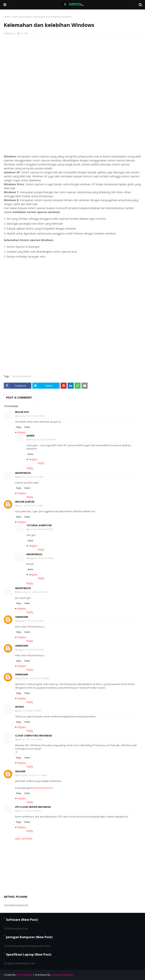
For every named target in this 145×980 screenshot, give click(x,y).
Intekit (20, 707)
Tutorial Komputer (22, 17)
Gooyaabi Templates (62, 975)
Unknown (22, 617)
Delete (27, 427)
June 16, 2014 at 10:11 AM (30, 506)
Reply (19, 427)
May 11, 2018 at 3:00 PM (29, 811)
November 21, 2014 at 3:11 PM (33, 592)
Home (7, 17)
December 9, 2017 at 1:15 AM (32, 775)
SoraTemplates (24, 975)
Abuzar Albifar (25, 502)
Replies (22, 432)
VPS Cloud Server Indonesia (33, 807)
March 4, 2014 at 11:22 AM (30, 477)
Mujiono (11, 33)
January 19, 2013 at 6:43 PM (42, 439)
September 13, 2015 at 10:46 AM (33, 678)
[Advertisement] (72, 67)
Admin (30, 436)
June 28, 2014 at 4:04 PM (41, 529)
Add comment (24, 839)
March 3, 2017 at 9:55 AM (30, 739)
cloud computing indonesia (34, 736)
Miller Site (22, 412)
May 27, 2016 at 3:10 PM (29, 711)
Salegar (20, 771)
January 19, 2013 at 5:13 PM (31, 416)
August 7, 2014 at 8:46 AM (41, 558)
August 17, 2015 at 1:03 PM (30, 621)
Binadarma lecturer (42, 788)
